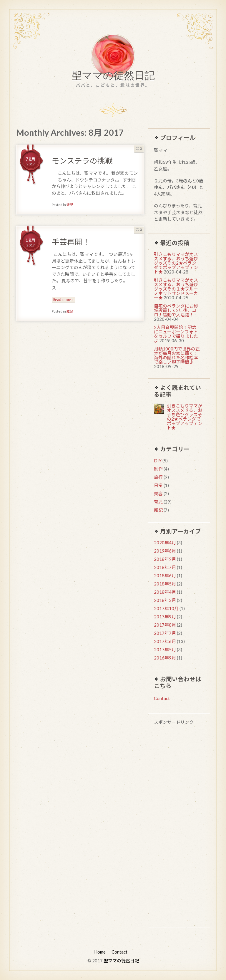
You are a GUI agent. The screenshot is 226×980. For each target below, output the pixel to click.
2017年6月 (165, 641)
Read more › (63, 300)
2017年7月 (165, 633)
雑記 (70, 205)
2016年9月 (165, 658)
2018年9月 (165, 559)
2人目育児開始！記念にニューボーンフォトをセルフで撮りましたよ (176, 334)
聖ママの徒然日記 (113, 77)
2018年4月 (165, 592)
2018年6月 (165, 575)
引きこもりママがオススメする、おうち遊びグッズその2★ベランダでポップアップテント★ (176, 263)
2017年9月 (165, 617)
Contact (162, 698)
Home (100, 952)
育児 (158, 502)
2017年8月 (165, 625)
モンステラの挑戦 (82, 161)
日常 (158, 485)
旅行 (158, 477)
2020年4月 (165, 543)
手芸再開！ (71, 242)
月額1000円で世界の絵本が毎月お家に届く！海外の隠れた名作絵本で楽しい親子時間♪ (177, 355)
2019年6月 (165, 551)
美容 (158, 494)
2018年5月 (165, 584)
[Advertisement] (179, 827)
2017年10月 (166, 608)
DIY (158, 461)
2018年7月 (165, 567)
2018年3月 (165, 600)
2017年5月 (165, 650)
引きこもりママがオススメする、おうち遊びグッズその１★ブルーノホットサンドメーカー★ (176, 289)
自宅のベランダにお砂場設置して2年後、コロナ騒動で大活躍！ (176, 310)
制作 (158, 469)
